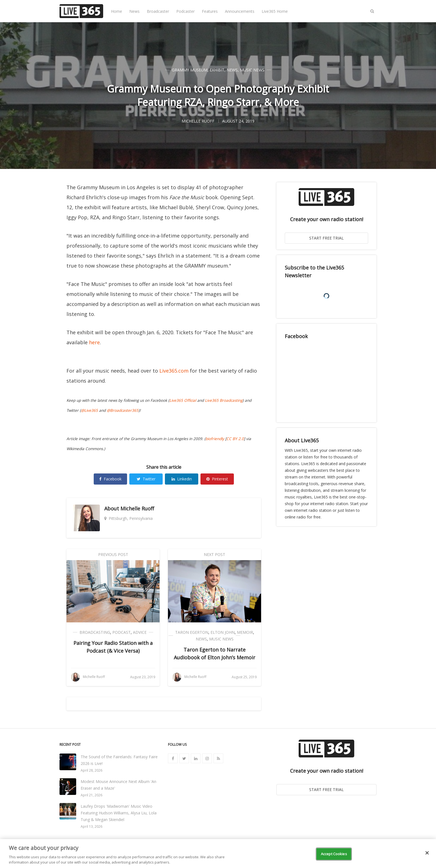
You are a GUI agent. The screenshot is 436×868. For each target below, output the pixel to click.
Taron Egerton (192, 632)
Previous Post (113, 554)
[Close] (427, 853)
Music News (252, 70)
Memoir (245, 632)
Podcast (122, 632)
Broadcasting (95, 632)
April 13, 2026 (91, 826)
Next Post (215, 554)
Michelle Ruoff (137, 508)
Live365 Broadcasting (224, 400)
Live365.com (174, 371)
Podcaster (185, 11)
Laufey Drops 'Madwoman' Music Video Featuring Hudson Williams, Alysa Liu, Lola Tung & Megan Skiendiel (119, 813)
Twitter (146, 479)
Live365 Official (183, 400)
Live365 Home (275, 11)
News (134, 11)
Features (210, 11)
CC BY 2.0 (235, 439)
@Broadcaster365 (123, 410)
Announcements (240, 11)
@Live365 (89, 410)
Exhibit (217, 70)
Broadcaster (158, 11)
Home (117, 11)
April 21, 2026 (91, 795)
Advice (140, 632)
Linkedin (182, 479)
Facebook (110, 479)
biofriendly (215, 439)
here (94, 342)
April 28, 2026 (91, 770)
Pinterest (217, 479)
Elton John (223, 632)
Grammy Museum (190, 70)
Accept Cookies (334, 854)
